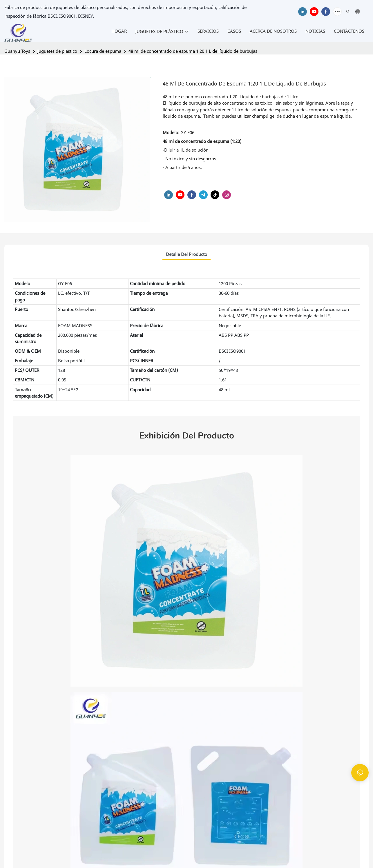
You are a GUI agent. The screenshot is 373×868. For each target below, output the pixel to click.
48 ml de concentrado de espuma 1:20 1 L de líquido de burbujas (193, 51)
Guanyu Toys (17, 51)
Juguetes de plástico (57, 51)
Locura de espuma (103, 51)
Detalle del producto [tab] (186, 254)
